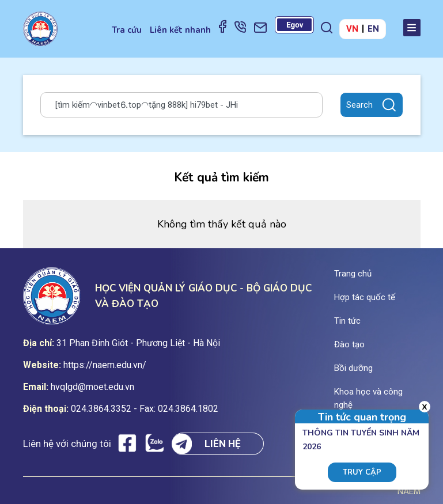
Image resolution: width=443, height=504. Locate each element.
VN (352, 29)
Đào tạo (349, 344)
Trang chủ (353, 274)
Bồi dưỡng (353, 368)
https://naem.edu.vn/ (105, 365)
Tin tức (347, 321)
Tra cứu (127, 30)
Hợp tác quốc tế (365, 297)
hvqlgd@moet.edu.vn (92, 387)
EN (373, 29)
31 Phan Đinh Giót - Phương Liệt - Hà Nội (138, 343)
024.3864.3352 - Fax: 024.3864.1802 (145, 409)
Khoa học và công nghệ (368, 398)
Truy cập (362, 472)
